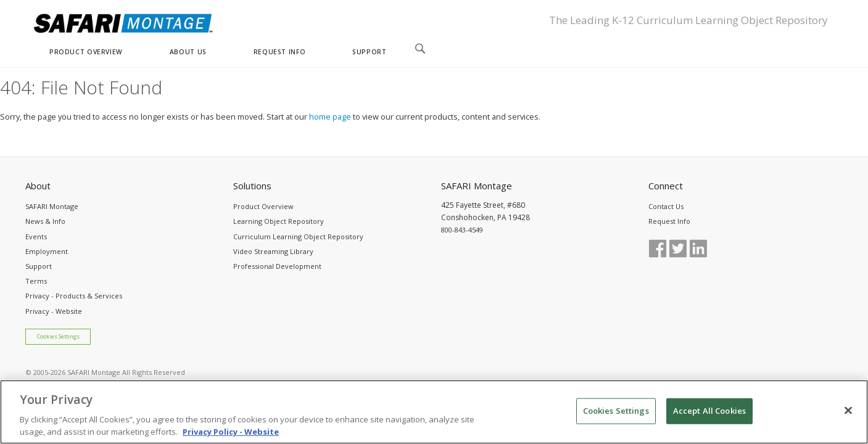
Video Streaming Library (273, 251)
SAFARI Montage (52, 206)
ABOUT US (188, 52)
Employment (47, 251)
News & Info (45, 221)
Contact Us (666, 206)
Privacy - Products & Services (74, 296)
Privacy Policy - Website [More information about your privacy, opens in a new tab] (231, 437)
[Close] (848, 416)
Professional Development (277, 266)
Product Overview (263, 206)
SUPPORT (369, 52)
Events (36, 236)
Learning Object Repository (279, 221)
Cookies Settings (58, 337)
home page (330, 117)
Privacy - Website (54, 311)
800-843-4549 (462, 230)
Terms (36, 281)
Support (39, 266)
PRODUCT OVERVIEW (86, 52)
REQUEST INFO (279, 52)
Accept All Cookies (709, 416)
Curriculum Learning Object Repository (298, 236)
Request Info (669, 221)
